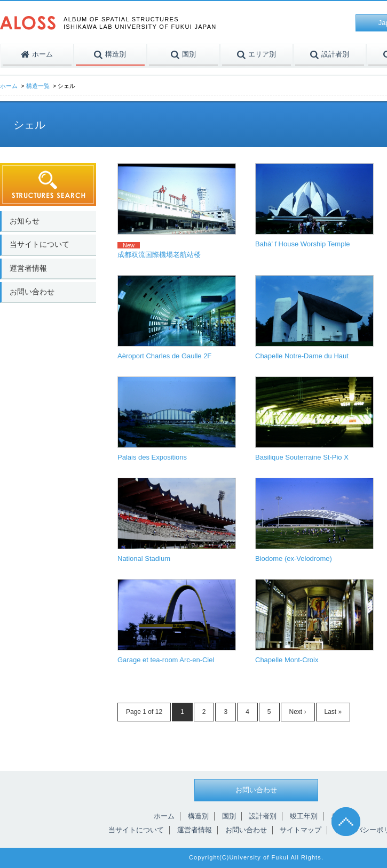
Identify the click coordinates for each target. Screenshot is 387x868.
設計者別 (263, 816)
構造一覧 (38, 86)
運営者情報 (28, 268)
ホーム (9, 86)
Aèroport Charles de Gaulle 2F (164, 356)
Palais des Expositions (152, 457)
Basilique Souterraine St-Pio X (302, 457)
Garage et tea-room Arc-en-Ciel (166, 660)
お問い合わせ (32, 292)
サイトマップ (301, 830)
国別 (229, 816)
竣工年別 (304, 816)
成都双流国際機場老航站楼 (159, 255)
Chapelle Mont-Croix (287, 660)
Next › (298, 712)
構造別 (198, 816)
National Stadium (144, 558)
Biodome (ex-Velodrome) (294, 558)
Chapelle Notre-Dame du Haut (302, 356)
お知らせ (25, 221)
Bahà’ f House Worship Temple (303, 244)
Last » (333, 712)
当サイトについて (40, 244)
